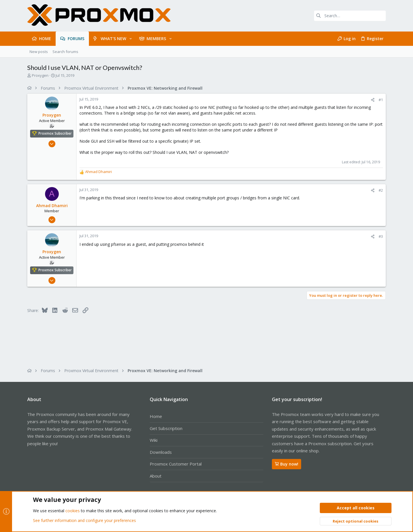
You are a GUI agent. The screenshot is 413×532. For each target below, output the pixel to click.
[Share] (373, 100)
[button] (131, 39)
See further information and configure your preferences (84, 520)
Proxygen (40, 75)
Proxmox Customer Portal (176, 464)
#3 (381, 236)
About (156, 476)
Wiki (154, 440)
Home (156, 416)
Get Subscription (166, 428)
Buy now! (287, 464)
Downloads (161, 452)
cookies (73, 511)
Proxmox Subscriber (55, 133)
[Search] (350, 16)
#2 (381, 190)
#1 (381, 100)
